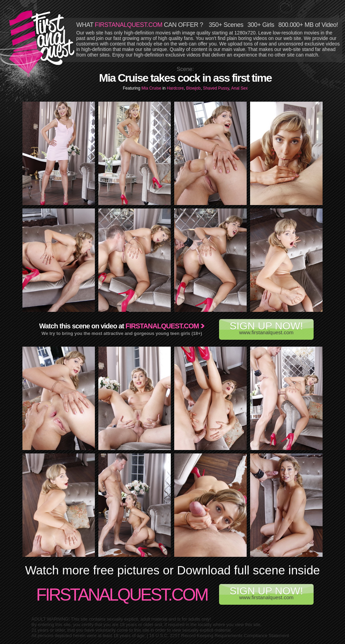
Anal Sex (239, 88)
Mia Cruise (152, 88)
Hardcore (175, 88)
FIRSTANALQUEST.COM (129, 25)
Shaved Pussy (216, 88)
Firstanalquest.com (162, 326)
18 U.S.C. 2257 (165, 636)
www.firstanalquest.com (266, 328)
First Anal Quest (42, 42)
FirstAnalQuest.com (122, 595)
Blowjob (193, 88)
